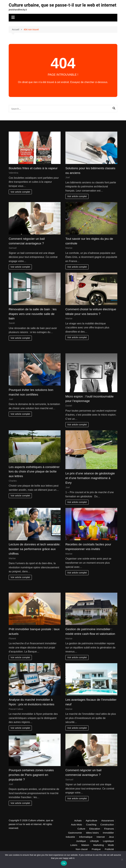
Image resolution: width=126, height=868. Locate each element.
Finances (109, 834)
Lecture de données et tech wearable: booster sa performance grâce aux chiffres (34, 554)
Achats (78, 826)
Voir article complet (20, 197)
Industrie (70, 842)
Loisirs (74, 851)
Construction (107, 830)
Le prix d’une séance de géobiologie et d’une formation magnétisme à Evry (90, 483)
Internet (101, 842)
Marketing (99, 851)
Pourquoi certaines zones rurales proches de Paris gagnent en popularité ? (31, 780)
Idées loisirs (92, 838)
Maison (85, 851)
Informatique (86, 842)
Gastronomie (75, 838)
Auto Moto (76, 830)
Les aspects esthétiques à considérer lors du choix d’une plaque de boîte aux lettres (34, 477)
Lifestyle (94, 846)
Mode (111, 851)
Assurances (108, 826)
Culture (81, 834)
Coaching (91, 830)
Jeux (111, 842)
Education (95, 834)
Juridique (81, 846)
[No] (122, 860)
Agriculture (91, 826)
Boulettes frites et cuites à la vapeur (33, 173)
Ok (64, 863)
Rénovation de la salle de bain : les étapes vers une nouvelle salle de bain (33, 319)
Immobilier (108, 838)
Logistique (108, 846)
